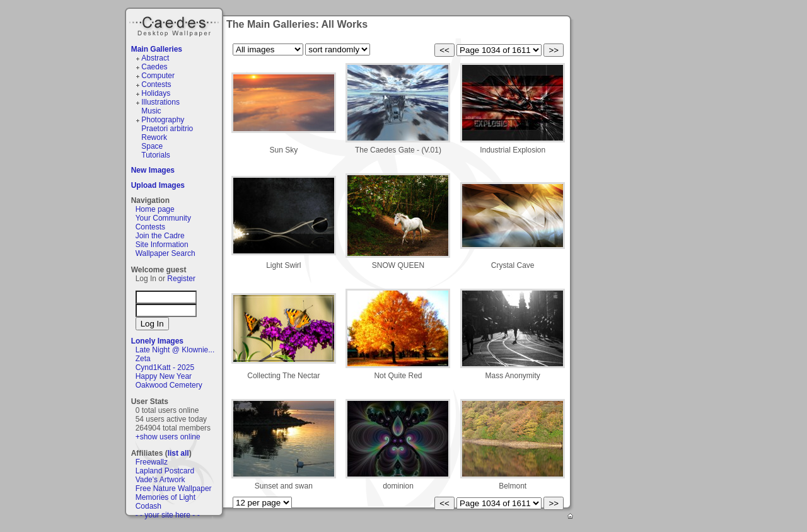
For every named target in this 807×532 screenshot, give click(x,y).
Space (152, 146)
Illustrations (160, 102)
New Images (153, 170)
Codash (148, 506)
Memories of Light (165, 497)
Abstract (155, 58)
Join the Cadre (160, 236)
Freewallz (152, 462)
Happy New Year (164, 376)
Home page (155, 209)
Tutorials (156, 155)
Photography (163, 120)
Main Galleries (157, 49)
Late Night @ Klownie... (175, 350)
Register (181, 279)
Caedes (175, 25)
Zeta (143, 359)
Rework (154, 137)
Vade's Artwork (160, 480)
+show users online (168, 437)
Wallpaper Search (165, 253)
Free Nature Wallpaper (174, 489)
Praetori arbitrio (167, 129)
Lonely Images (157, 341)
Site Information (162, 245)
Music (151, 111)
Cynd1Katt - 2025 (165, 367)
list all (178, 453)
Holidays (156, 93)
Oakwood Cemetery (169, 385)
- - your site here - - (168, 515)
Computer (158, 76)
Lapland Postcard (165, 471)
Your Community (163, 218)
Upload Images (158, 185)
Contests (156, 84)
